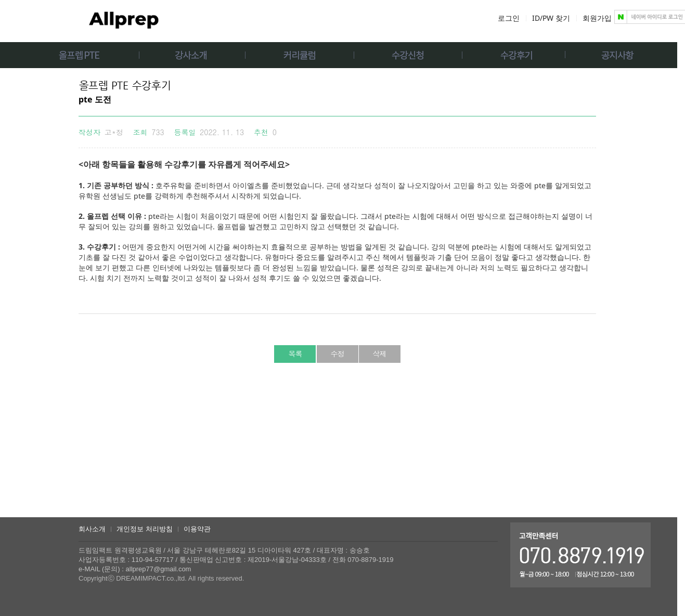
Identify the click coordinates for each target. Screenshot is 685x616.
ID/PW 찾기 (551, 18)
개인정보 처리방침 (145, 529)
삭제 (380, 353)
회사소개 (92, 529)
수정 (338, 353)
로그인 (509, 18)
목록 (295, 353)
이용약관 (197, 529)
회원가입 (597, 18)
